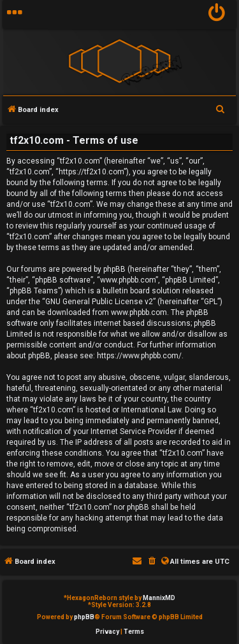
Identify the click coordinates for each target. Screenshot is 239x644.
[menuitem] (217, 14)
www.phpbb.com (139, 312)
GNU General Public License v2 (99, 302)
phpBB (84, 617)
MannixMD (159, 598)
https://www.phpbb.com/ (139, 356)
